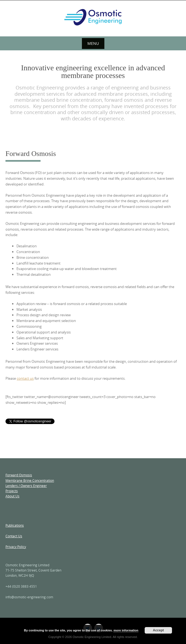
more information (126, 630)
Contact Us (14, 536)
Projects (12, 491)
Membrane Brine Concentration (30, 480)
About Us (12, 496)
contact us (25, 378)
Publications (15, 525)
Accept (158, 630)
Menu (93, 43)
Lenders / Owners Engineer (26, 486)
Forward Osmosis (19, 475)
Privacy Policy (16, 547)
